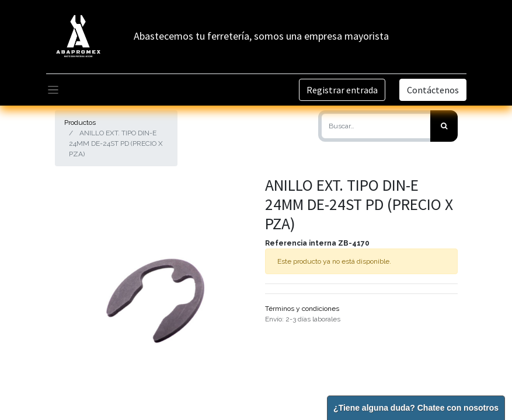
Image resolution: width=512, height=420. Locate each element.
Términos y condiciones (302, 309)
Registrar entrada (342, 90)
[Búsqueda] (444, 126)
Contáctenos (433, 90)
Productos (80, 123)
